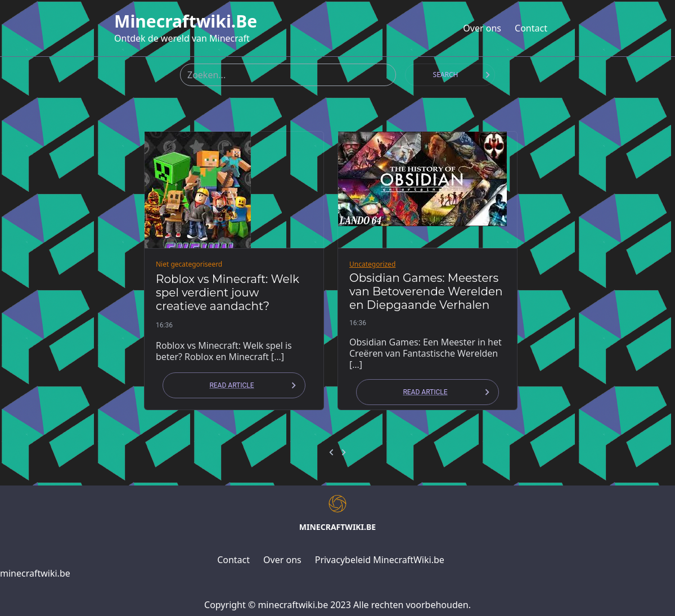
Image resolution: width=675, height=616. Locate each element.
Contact (531, 28)
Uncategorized (372, 264)
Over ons (482, 28)
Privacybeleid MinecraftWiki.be (380, 560)
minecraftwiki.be (186, 21)
